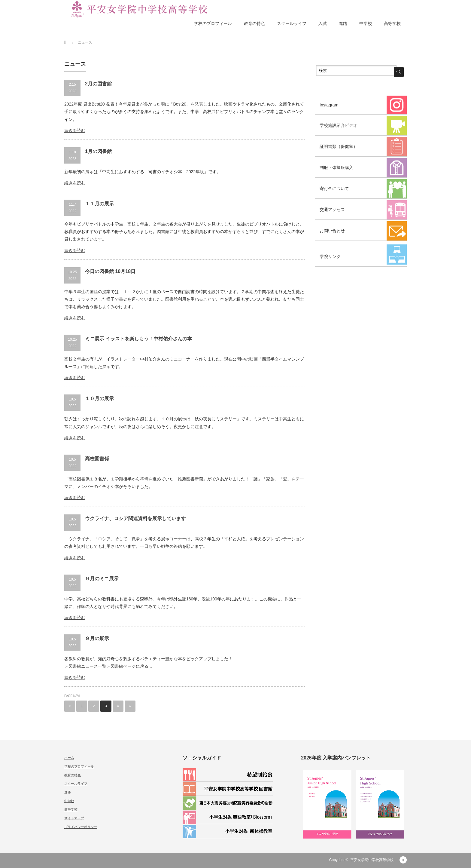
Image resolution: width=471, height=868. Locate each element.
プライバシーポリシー (81, 827)
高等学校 (392, 23)
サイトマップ (74, 818)
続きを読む (75, 130)
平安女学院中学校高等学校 (372, 860)
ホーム (69, 758)
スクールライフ (292, 23)
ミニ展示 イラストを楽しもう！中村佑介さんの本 (138, 339)
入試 (323, 23)
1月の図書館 (98, 151)
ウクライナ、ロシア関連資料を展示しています (135, 518)
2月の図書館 (98, 84)
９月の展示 (97, 638)
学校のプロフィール (213, 23)
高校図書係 (97, 459)
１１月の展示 (99, 204)
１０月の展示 (99, 399)
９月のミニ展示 (102, 579)
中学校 (366, 23)
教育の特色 (254, 23)
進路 (343, 23)
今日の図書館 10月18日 (110, 271)
